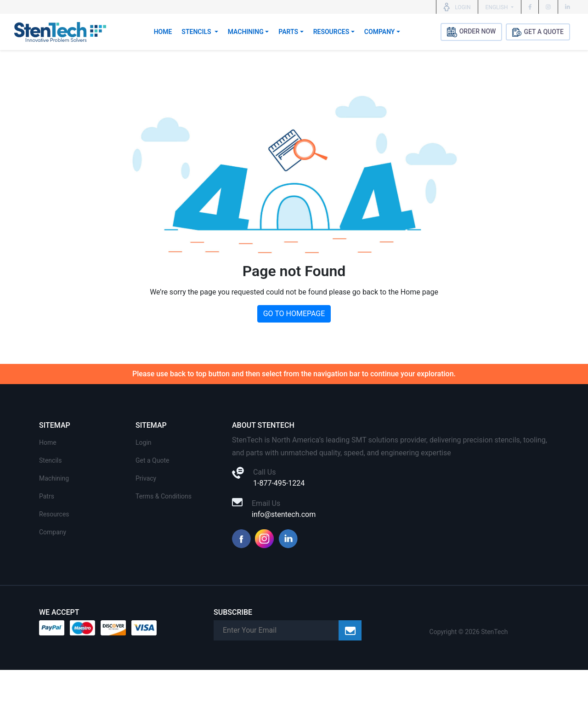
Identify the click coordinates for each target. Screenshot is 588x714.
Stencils (50, 460)
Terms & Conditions (164, 496)
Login (144, 442)
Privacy (146, 478)
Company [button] (380, 32)
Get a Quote (152, 460)
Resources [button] (331, 32)
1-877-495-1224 (279, 483)
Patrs (47, 496)
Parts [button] (288, 32)
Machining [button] (246, 32)
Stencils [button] (197, 32)
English (498, 7)
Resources (54, 514)
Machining (54, 478)
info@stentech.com (284, 514)
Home (163, 32)
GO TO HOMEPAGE (294, 314)
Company (53, 532)
